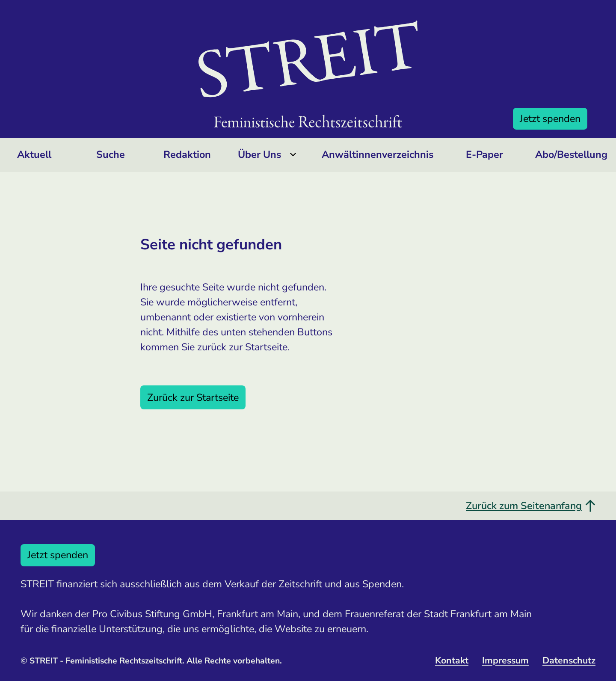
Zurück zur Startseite (193, 397)
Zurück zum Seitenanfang (531, 506)
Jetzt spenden (550, 118)
